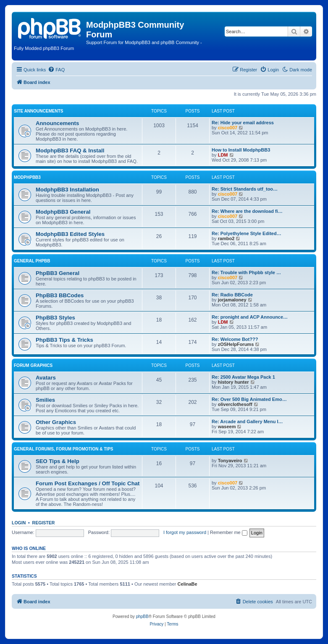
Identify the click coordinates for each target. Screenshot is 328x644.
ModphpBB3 (27, 177)
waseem (227, 427)
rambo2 (226, 238)
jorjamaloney (232, 300)
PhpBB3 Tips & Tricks (64, 340)
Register (44, 523)
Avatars (46, 378)
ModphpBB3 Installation (67, 190)
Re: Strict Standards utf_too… (245, 189)
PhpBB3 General (58, 273)
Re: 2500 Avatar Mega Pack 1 (243, 377)
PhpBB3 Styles (55, 318)
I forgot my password (185, 532)
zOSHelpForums (236, 344)
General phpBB (32, 261)
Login (19, 523)
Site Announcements (38, 111)
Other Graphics (56, 422)
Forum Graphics (33, 365)
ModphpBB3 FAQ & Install (70, 151)
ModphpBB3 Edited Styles (70, 234)
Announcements (57, 123)
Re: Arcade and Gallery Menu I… (247, 421)
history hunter (234, 382)
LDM (223, 155)
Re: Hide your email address (243, 123)
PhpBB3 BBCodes (60, 295)
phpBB (142, 617)
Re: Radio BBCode (232, 295)
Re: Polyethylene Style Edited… (247, 233)
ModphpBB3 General (63, 212)
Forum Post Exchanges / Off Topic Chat (88, 483)
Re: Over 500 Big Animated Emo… (249, 399)
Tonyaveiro (230, 461)
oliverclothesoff (235, 404)
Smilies (45, 400)
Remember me (229, 532)
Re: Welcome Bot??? (235, 339)
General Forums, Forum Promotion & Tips (63, 449)
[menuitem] (56, 70)
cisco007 (228, 128)
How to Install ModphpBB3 (241, 150)
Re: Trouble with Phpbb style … (246, 272)
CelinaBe (188, 584)
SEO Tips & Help (58, 461)
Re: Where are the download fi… (247, 211)
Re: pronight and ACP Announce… (250, 317)
